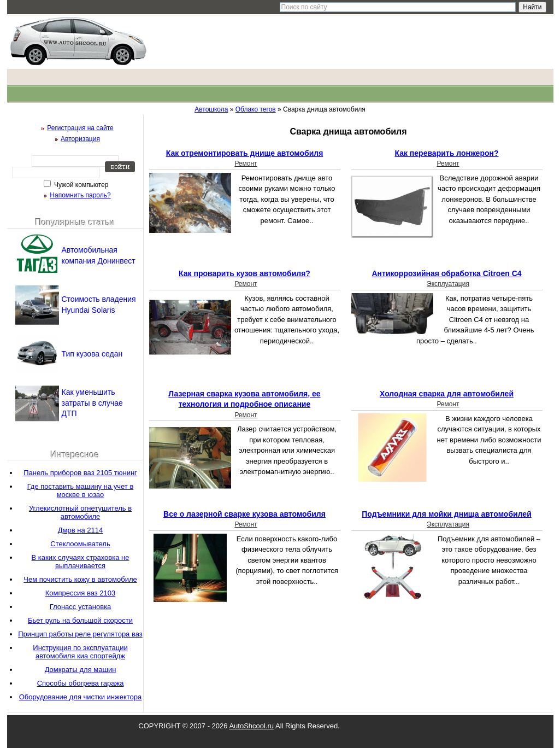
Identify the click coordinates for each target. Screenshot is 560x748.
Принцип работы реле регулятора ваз (80, 634)
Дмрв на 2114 (80, 530)
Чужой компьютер (81, 185)
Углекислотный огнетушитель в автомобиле (80, 512)
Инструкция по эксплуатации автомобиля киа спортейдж (80, 652)
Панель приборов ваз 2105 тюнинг (80, 473)
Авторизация (80, 139)
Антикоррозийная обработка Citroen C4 (446, 273)
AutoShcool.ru (251, 726)
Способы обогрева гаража (81, 683)
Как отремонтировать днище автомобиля (245, 153)
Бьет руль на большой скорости (80, 620)
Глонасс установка (81, 607)
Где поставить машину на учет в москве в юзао (81, 490)
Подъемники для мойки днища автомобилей (446, 514)
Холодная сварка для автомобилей (447, 394)
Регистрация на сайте (80, 128)
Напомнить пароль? (80, 195)
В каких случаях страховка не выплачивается (81, 562)
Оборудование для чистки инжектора (81, 697)
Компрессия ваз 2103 (81, 593)
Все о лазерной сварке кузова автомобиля (244, 514)
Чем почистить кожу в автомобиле (80, 579)
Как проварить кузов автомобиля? (244, 273)
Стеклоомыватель (80, 544)
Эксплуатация (448, 284)
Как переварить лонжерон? (446, 153)
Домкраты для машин (81, 670)
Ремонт (246, 163)
